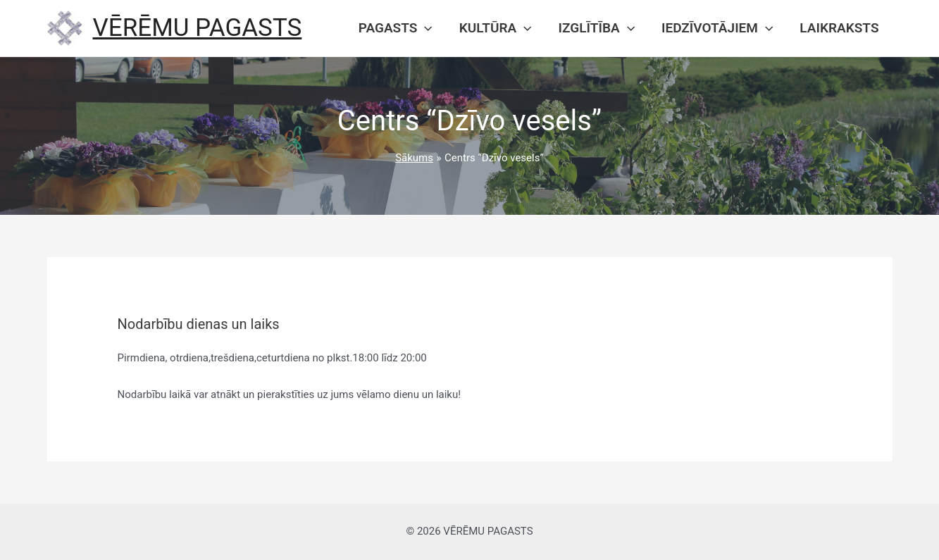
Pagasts (396, 28)
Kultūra (496, 28)
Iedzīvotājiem (717, 28)
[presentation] (424, 28)
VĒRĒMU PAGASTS (198, 28)
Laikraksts (839, 28)
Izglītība (597, 28)
